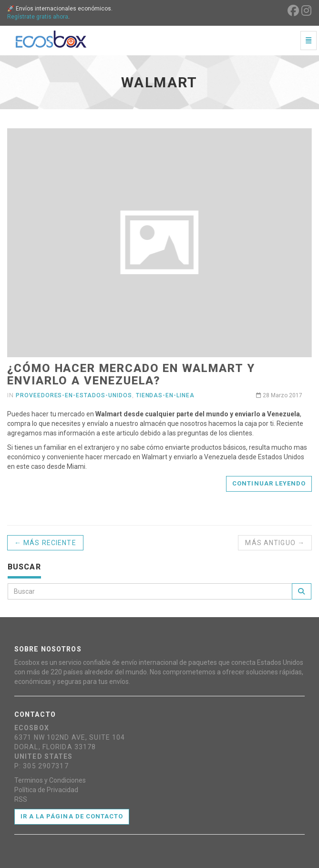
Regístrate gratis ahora (38, 17)
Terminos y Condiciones (50, 780)
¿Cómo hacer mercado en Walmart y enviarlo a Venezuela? (131, 374)
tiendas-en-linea (165, 395)
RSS (21, 799)
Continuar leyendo (269, 483)
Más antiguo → (275, 543)
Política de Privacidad (46, 790)
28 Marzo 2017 (279, 395)
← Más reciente (45, 543)
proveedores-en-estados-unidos (74, 395)
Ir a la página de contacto (72, 816)
